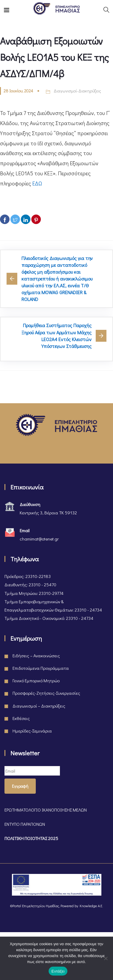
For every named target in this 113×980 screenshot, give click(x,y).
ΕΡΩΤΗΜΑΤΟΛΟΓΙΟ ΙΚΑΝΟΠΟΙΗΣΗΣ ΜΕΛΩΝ (46, 810)
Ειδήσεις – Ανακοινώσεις (36, 656)
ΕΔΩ (37, 183)
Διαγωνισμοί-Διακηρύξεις (77, 91)
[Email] (32, 771)
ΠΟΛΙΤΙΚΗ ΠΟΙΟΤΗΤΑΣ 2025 (31, 838)
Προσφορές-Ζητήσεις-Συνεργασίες (46, 693)
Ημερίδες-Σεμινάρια (32, 731)
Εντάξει (58, 971)
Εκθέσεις (21, 718)
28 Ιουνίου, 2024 (18, 91)
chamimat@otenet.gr (39, 539)
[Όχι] (106, 958)
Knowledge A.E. (91, 906)
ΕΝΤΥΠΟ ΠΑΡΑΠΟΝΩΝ (25, 824)
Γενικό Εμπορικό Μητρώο (36, 680)
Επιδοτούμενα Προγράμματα (41, 668)
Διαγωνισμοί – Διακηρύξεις (39, 706)
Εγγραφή (20, 786)
